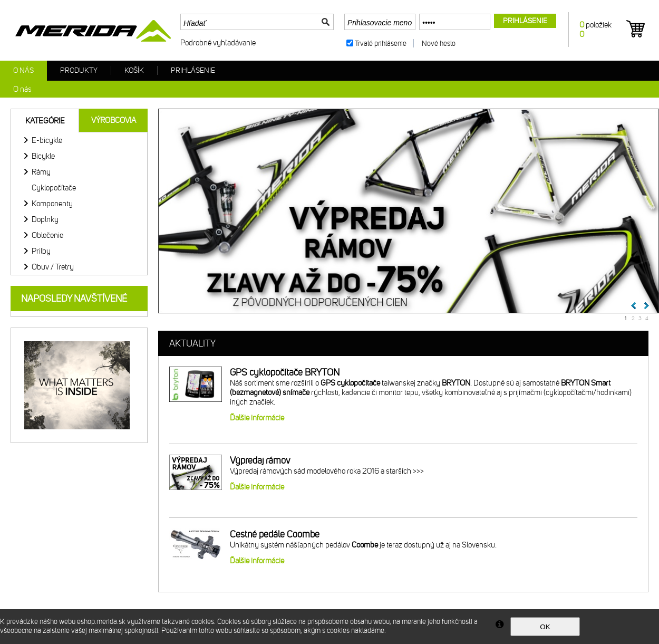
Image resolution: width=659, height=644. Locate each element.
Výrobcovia (114, 120)
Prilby (41, 251)
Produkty (79, 70)
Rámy (41, 172)
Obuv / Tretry (53, 267)
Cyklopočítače (54, 188)
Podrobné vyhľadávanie (218, 43)
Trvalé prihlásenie (381, 44)
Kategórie (45, 121)
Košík (134, 70)
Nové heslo (439, 44)
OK (545, 627)
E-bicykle (47, 140)
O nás (23, 70)
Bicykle (43, 156)
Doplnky (45, 219)
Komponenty (52, 204)
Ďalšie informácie (257, 418)
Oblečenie (47, 235)
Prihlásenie (193, 70)
